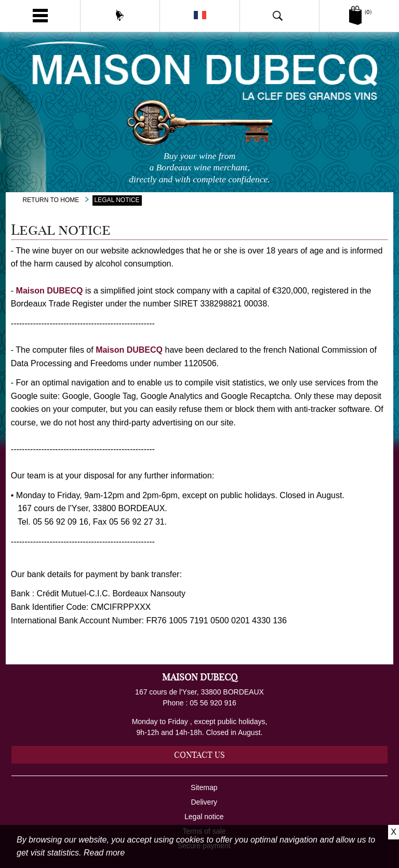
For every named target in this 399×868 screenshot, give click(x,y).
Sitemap (204, 787)
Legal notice (204, 817)
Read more (104, 853)
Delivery (204, 802)
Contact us (199, 755)
